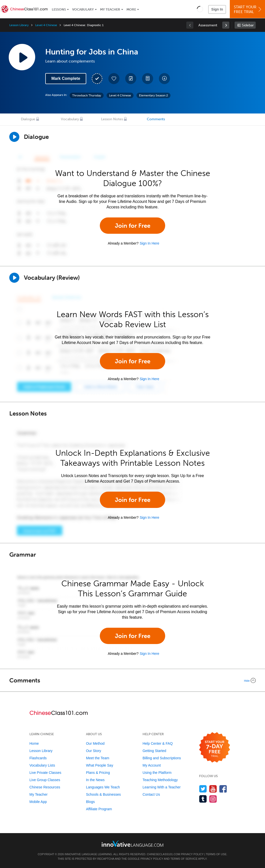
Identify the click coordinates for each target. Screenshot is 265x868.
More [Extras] (131, 9)
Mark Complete (66, 78)
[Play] (14, 278)
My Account (152, 765)
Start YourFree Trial (248, 9)
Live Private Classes (45, 773)
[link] (226, 25)
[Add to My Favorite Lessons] (114, 79)
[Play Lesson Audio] (22, 57)
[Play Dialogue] (14, 137)
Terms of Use (216, 854)
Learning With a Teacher (162, 787)
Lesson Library (19, 25)
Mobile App (38, 802)
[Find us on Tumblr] (203, 799)
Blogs (90, 802)
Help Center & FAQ (158, 743)
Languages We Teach (103, 787)
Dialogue (28, 119)
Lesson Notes (112, 119)
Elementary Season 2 (153, 95)
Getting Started (154, 751)
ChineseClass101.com (163, 854)
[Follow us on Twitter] (203, 789)
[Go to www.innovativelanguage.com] (132, 844)
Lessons (59, 9)
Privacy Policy (192, 854)
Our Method (95, 743)
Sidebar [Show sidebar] (248, 25)
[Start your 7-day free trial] (215, 748)
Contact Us (151, 794)
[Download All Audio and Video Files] (164, 79)
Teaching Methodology (160, 780)
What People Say (100, 765)
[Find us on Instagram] (213, 799)
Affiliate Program (99, 809)
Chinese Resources (45, 787)
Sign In (217, 9)
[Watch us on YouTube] (213, 789)
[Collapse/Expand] (132, 680)
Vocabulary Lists (42, 765)
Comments (156, 119)
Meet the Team (98, 758)
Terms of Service (184, 859)
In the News (95, 780)
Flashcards (38, 758)
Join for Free (133, 226)
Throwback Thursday (87, 95)
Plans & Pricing (98, 773)
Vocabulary (83, 9)
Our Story (94, 751)
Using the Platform (157, 773)
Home (34, 743)
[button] (200, 9)
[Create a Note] (131, 79)
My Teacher (110, 9)
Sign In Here (149, 243)
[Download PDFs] (148, 79)
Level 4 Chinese (46, 25)
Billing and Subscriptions (162, 758)
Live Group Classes (45, 780)
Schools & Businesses (103, 794)
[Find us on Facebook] (223, 789)
